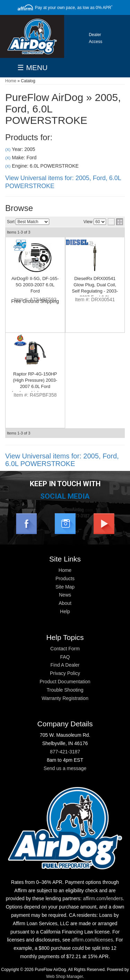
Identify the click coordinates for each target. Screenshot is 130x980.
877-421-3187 (65, 752)
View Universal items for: (62, 460)
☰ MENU (32, 67)
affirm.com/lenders (103, 898)
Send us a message (65, 768)
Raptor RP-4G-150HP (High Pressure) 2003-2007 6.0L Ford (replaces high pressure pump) (35, 387)
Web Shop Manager (64, 977)
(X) (8, 149)
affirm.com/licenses (92, 940)
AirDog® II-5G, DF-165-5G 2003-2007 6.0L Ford (35, 285)
